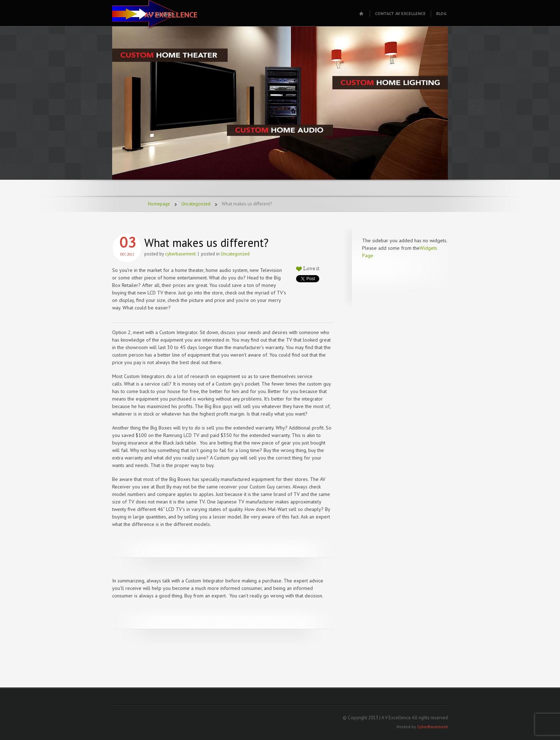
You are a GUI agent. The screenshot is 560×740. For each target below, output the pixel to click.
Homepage (159, 204)
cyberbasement (180, 254)
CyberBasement (432, 727)
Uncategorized (196, 204)
